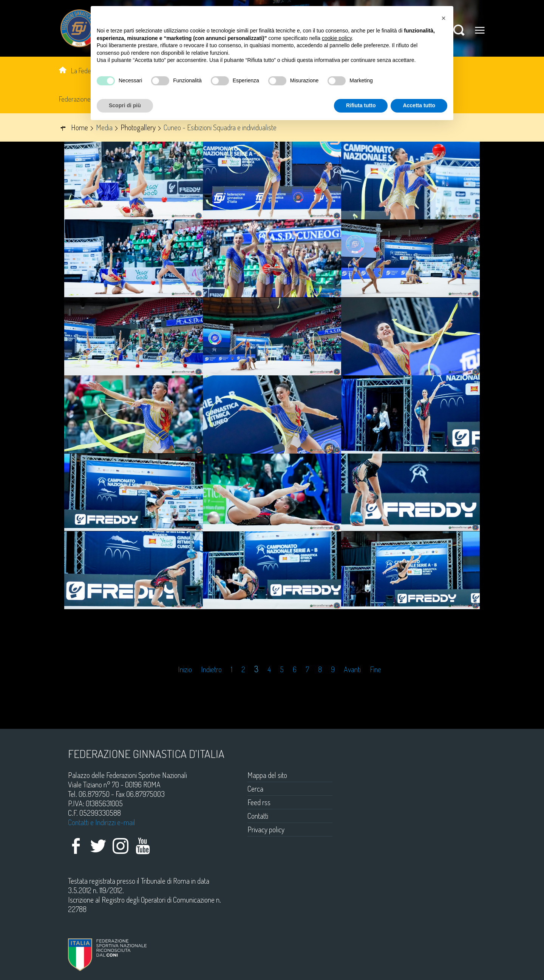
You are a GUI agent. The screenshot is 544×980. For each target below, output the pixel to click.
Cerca (255, 789)
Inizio (185, 669)
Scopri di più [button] (125, 105)
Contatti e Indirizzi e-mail (102, 822)
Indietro (211, 669)
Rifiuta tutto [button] (361, 105)
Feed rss (259, 802)
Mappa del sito (267, 775)
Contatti (258, 816)
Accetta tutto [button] (419, 105)
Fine (376, 669)
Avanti (352, 669)
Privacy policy (266, 829)
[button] (444, 18)
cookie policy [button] (337, 38)
